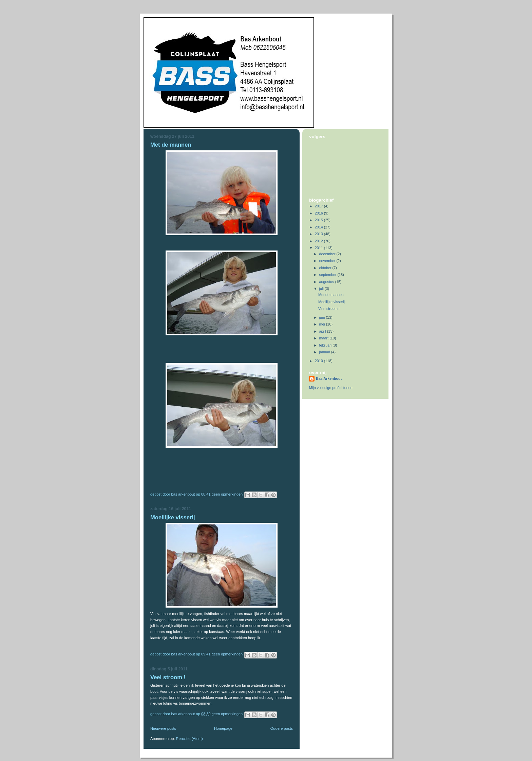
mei (323, 324)
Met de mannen (171, 145)
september (328, 275)
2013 (319, 234)
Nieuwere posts (163, 728)
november (328, 261)
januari (325, 352)
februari (326, 345)
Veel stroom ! (168, 677)
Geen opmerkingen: (228, 494)
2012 (319, 241)
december (328, 254)
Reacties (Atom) (189, 739)
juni (323, 317)
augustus (327, 282)
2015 (319, 220)
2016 (319, 213)
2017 (319, 206)
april (323, 331)
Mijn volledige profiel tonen (331, 388)
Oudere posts (282, 728)
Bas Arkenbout (329, 378)
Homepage (223, 728)
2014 (319, 227)
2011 (319, 248)
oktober (326, 268)
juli (322, 289)
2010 (319, 361)
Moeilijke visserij (173, 517)
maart (325, 338)
